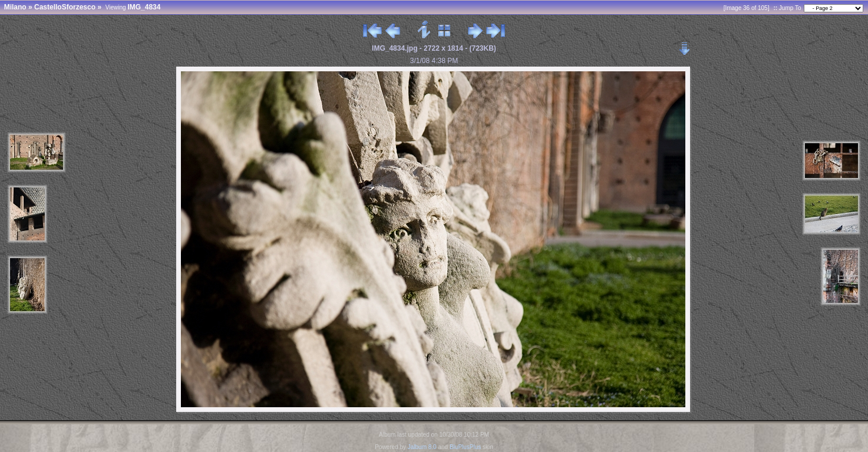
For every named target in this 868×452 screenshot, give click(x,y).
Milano (15, 7)
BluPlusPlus (465, 447)
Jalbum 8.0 (422, 447)
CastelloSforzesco (65, 7)
